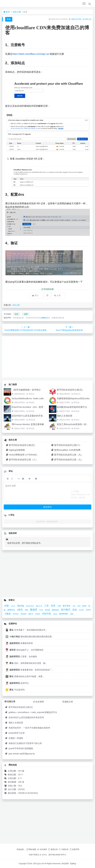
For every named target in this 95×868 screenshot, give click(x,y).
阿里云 (37, 855)
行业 (41, 610)
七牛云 (44, 855)
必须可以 (19, 683)
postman (64, 614)
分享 (57, 295)
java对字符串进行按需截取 (19, 748)
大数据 (8, 614)
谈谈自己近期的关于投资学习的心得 (23, 743)
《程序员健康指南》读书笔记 (26, 390)
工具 (47, 606)
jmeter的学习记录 (15, 733)
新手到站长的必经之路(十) (65, 445)
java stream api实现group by (20, 754)
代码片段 (47, 614)
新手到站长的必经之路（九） (67, 455)
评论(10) (31, 420)
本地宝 (38, 614)
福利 (72, 614)
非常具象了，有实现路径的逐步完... (28, 630)
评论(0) (30, 402)
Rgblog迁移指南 (15, 450)
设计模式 (66, 610)
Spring (21, 606)
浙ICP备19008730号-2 (57, 855)
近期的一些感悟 (14, 738)
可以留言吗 (17, 690)
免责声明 (74, 849)
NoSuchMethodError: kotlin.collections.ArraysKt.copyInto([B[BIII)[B (44, 398)
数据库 (34, 610)
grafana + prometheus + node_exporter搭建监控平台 (31, 712)
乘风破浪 (24, 614)
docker (82, 610)
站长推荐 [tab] (39, 702)
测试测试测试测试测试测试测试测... (31, 637)
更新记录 (53, 849)
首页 (7, 12)
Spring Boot (30, 606)
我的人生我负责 (65, 416)
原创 (9, 19)
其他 (75, 610)
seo (79, 606)
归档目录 (63, 849)
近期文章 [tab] (10, 702)
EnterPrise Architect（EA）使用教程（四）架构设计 (37, 407)
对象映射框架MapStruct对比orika (73, 398)
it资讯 (20, 610)
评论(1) (30, 394)
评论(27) (76, 394)
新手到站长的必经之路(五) (70, 390)
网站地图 (31, 849)
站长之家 (17, 12)
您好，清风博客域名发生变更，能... (28, 663)
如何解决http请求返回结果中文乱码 (74, 407)
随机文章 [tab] (68, 702)
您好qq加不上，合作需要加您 (26, 650)
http (27, 610)
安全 (74, 606)
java (85, 606)
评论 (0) (87, 19)
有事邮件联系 (21, 643)
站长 (17, 314)
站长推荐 (42, 849)
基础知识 (56, 610)
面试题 (48, 610)
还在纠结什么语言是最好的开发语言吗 (31, 416)
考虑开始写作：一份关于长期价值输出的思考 (27, 728)
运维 (26, 314)
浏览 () (76, 19)
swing (55, 614)
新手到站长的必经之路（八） (22, 460)
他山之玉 (39, 606)
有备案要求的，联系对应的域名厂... (31, 670)
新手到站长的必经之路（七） (67, 460)
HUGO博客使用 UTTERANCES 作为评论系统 (30, 455)
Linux (13, 606)
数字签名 (67, 606)
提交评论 (47, 507)
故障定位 (12, 610)
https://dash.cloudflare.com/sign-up (31, 54)
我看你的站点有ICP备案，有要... (27, 676)
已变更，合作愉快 (23, 656)
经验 (7, 606)
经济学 (88, 610)
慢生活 (31, 614)
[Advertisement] (47, 357)
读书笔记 (16, 614)
